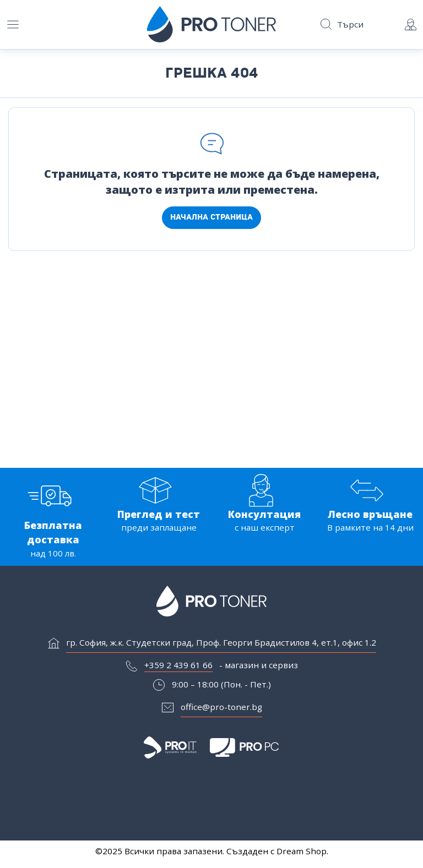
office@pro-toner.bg (221, 708)
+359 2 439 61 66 (178, 667)
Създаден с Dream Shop (276, 851)
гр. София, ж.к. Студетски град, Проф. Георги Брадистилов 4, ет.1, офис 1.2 (221, 644)
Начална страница (211, 217)
